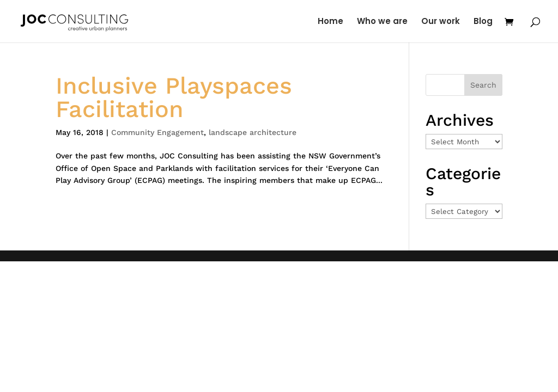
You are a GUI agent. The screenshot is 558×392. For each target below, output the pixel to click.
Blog (483, 22)
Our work (441, 22)
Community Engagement (157, 132)
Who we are (382, 22)
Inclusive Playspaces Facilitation (174, 97)
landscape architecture (253, 132)
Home (330, 22)
